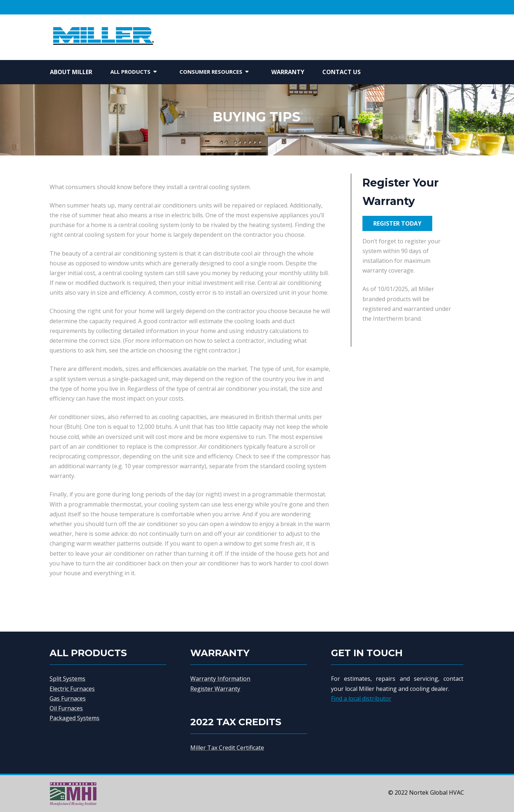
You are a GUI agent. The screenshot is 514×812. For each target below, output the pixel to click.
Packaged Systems (75, 718)
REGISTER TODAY (397, 223)
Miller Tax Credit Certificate (227, 748)
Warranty (288, 72)
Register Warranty (215, 689)
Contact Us (341, 72)
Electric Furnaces (72, 689)
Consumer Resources (211, 72)
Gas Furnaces (68, 698)
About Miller (71, 72)
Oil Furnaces (66, 708)
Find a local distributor (361, 698)
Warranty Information (220, 679)
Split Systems (67, 679)
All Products (130, 72)
